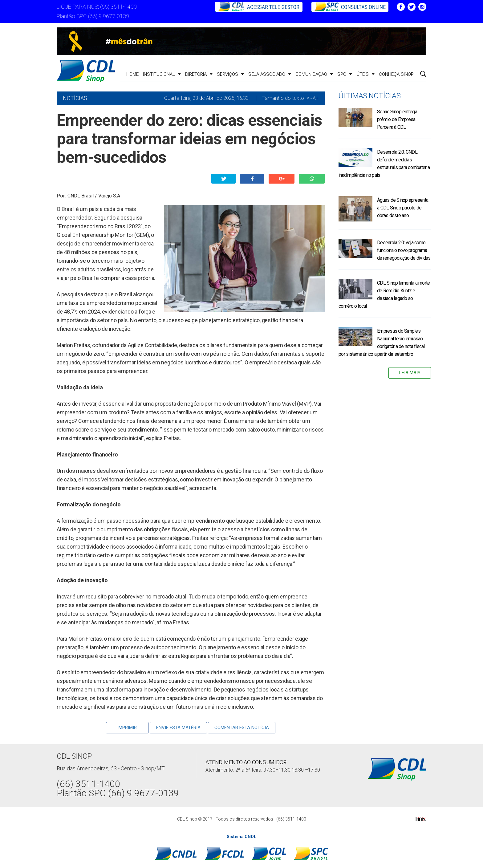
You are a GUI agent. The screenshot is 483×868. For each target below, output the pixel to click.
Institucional (162, 74)
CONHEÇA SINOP (396, 74)
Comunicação (314, 74)
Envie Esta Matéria (178, 728)
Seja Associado (270, 74)
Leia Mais (410, 373)
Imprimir (127, 728)
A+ (316, 98)
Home (132, 74)
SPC (345, 74)
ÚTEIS (365, 74)
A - (309, 98)
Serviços (230, 74)
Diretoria (199, 74)
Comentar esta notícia (242, 728)
